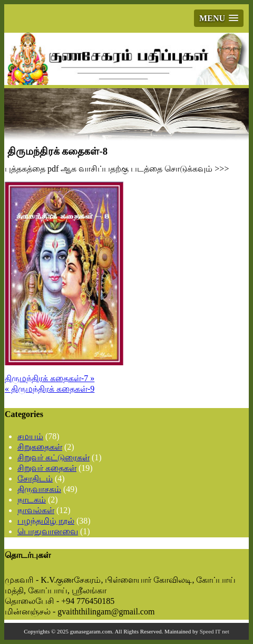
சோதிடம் (35, 479)
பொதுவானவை (48, 531)
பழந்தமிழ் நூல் (46, 521)
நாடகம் (32, 500)
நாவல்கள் (36, 510)
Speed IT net (215, 631)
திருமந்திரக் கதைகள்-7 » (50, 378)
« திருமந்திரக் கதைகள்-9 (50, 389)
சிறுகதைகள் (40, 447)
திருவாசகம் (39, 489)
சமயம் (30, 436)
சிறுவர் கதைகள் (47, 468)
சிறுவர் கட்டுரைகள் (53, 457)
